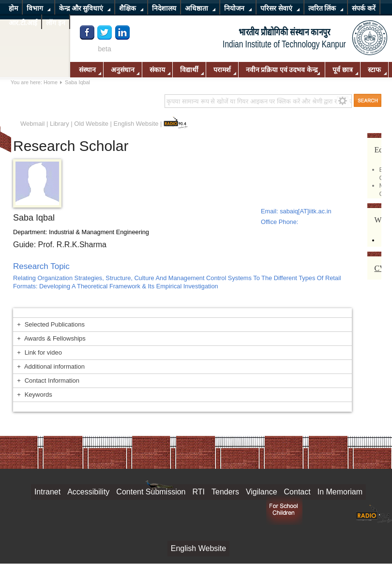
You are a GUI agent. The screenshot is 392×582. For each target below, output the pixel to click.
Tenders (225, 492)
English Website (136, 124)
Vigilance (262, 492)
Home (51, 82)
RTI (199, 492)
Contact (297, 492)
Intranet (47, 492)
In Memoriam (340, 492)
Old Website (91, 124)
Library (60, 124)
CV (380, 268)
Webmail (32, 124)
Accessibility (88, 492)
